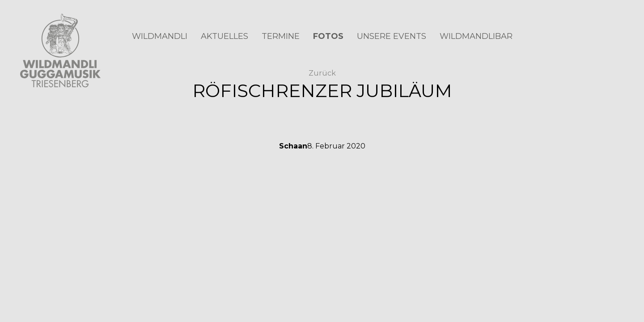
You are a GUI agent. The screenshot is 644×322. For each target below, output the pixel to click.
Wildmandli (160, 36)
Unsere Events (392, 36)
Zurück (322, 73)
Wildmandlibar (476, 36)
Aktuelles (225, 36)
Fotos (328, 36)
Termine (281, 36)
